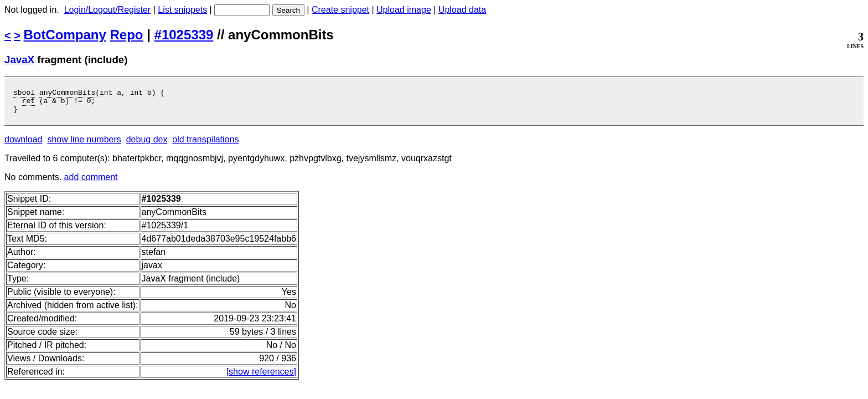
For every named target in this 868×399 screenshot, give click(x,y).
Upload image (404, 10)
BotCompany (65, 35)
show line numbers (84, 144)
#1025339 (184, 35)
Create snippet (340, 10)
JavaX (19, 60)
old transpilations (205, 144)
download (24, 144)
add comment (91, 182)
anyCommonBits (67, 94)
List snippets (182, 10)
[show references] (261, 377)
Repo (127, 35)
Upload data (462, 10)
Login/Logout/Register (108, 10)
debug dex (147, 144)
